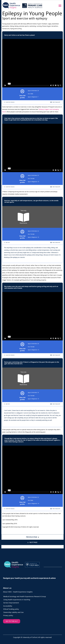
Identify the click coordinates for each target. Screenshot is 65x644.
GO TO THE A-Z (12, 621)
